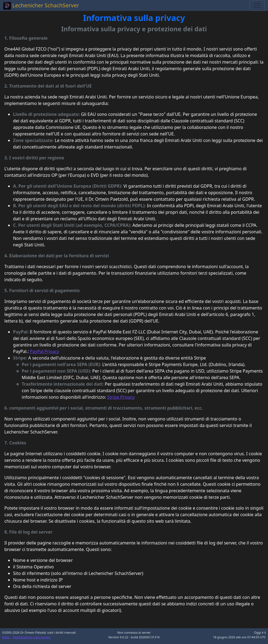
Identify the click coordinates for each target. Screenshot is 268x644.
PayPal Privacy (44, 351)
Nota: (7, 637)
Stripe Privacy (121, 397)
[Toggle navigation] (257, 5)
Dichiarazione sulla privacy (32, 637)
